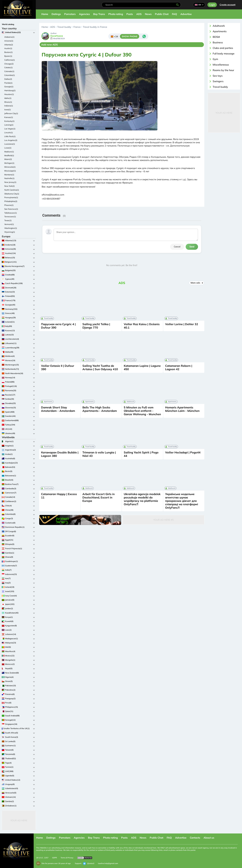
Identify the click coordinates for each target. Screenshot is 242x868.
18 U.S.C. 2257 (42, 858)
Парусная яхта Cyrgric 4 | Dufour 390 (58, 326)
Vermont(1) (9, 224)
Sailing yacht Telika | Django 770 (96, 326)
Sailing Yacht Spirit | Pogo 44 (141, 454)
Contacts (195, 838)
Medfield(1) (9, 155)
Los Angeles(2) (11, 140)
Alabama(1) (9, 37)
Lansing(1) (9, 125)
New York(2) (9, 186)
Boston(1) (8, 52)
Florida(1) (8, 83)
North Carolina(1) (12, 190)
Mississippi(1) (10, 171)
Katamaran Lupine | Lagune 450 (142, 367)
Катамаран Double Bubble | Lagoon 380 (60, 454)
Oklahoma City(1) (12, 194)
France (77, 27)
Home (45, 14)
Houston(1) (9, 94)
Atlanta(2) (9, 45)
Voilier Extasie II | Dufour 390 (58, 367)
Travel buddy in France (95, 27)
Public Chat (162, 14)
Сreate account (227, 5)
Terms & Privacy (67, 858)
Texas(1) (8, 220)
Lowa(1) (8, 148)
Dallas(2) (8, 79)
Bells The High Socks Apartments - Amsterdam (100, 409)
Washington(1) (11, 228)
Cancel (177, 247)
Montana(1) (9, 175)
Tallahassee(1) (11, 213)
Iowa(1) (8, 110)
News (148, 14)
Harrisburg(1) (10, 90)
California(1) (10, 60)
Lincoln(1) (9, 133)
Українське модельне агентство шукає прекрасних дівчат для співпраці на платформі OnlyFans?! (182, 501)
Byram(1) (8, 56)
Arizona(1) (9, 41)
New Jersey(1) (10, 182)
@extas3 (89, 864)
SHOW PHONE (130, 36)
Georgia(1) (9, 87)
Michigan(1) (9, 163)
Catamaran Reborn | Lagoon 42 (179, 367)
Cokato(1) (8, 67)
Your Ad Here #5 (163, 520)
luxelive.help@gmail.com (108, 863)
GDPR (55, 858)
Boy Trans (99, 14)
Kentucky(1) (9, 121)
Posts (130, 14)
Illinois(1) (8, 102)
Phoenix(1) (9, 205)
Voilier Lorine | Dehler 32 (182, 324)
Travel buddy (64, 27)
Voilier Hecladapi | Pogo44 (183, 452)
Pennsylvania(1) (11, 197)
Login (212, 5)
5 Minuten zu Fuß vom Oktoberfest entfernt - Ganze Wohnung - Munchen (142, 411)
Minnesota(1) (10, 167)
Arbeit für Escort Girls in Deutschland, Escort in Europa (99, 497)
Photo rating (116, 14)
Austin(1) (8, 48)
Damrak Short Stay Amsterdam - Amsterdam (58, 409)
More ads (197, 283)
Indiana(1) (9, 106)
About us (209, 838)
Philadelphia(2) (11, 201)
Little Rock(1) (10, 136)
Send (192, 247)
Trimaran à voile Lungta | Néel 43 (99, 454)
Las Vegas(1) (10, 129)
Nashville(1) (9, 178)
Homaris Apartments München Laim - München (182, 409)
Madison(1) (9, 152)
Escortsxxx (57, 36)
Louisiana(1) (10, 144)
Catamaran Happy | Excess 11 (59, 496)
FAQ (174, 14)
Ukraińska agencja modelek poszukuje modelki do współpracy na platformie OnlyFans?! (142, 499)
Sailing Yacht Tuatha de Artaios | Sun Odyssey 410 (100, 367)
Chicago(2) (9, 64)
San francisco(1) (11, 209)
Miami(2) (8, 159)
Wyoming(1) (10, 232)
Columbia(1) (10, 75)
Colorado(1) (9, 71)
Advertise (186, 14)
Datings (56, 14)
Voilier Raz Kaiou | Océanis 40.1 (142, 326)
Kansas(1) (9, 117)
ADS (139, 14)
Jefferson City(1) (11, 113)
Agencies (84, 14)
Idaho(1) (8, 98)
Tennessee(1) (10, 217)
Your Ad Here (19, 820)
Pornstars (70, 14)
